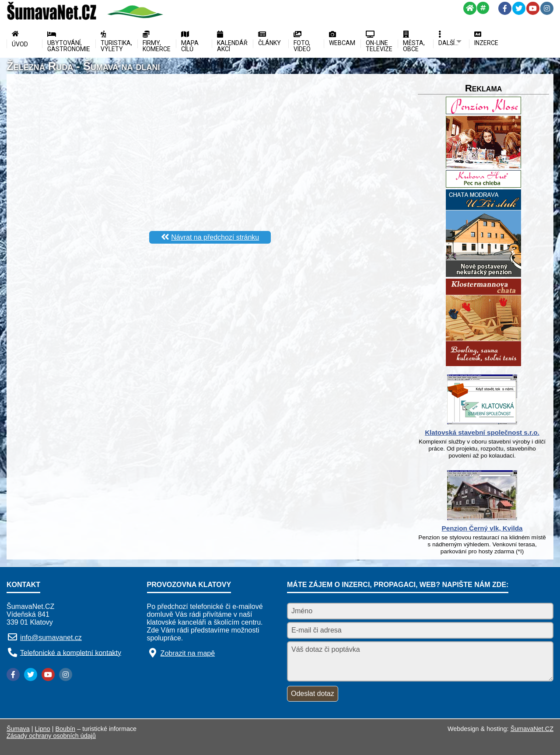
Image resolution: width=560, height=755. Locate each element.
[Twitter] (519, 8)
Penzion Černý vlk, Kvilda (482, 528)
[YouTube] (533, 8)
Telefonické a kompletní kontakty (71, 652)
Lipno (43, 729)
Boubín (66, 729)
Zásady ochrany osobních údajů (51, 736)
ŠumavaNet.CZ (532, 729)
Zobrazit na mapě (188, 653)
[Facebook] (505, 8)
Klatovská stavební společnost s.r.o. (482, 432)
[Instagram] (547, 8)
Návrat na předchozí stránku (215, 237)
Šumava (18, 729)
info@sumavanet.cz (51, 638)
